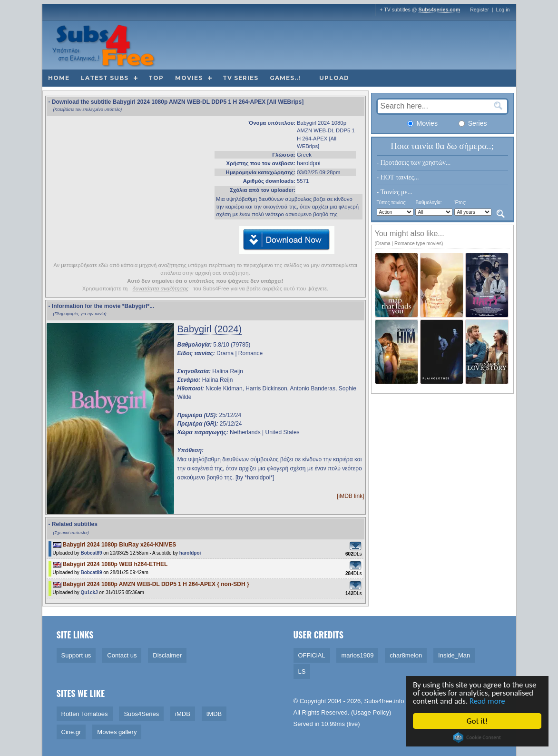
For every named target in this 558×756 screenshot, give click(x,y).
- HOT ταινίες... (398, 177)
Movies (189, 78)
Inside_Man (454, 655)
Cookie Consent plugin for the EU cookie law (478, 737)
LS (302, 671)
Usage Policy (371, 712)
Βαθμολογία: (428, 203)
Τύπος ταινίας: (392, 203)
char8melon (406, 655)
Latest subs (105, 78)
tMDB (214, 714)
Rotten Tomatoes (85, 714)
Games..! (285, 78)
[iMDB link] (350, 496)
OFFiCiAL (312, 655)
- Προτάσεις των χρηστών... (414, 163)
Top (156, 78)
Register (480, 10)
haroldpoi (308, 163)
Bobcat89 (91, 553)
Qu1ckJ (89, 592)
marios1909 (357, 655)
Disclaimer (167, 655)
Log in (503, 10)
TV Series (240, 78)
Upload (334, 78)
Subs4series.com (440, 10)
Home (59, 78)
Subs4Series (141, 714)
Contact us (122, 655)
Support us (76, 655)
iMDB (183, 714)
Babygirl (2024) (210, 329)
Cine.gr (71, 732)
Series (473, 123)
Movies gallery (117, 732)
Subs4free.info (384, 701)
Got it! (478, 721)
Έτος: (460, 203)
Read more (488, 701)
